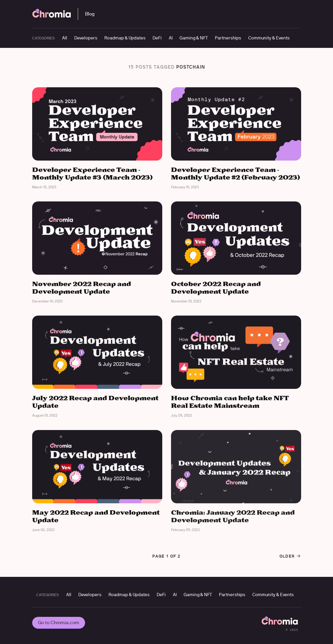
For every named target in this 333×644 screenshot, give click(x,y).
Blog (90, 14)
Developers (86, 38)
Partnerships (228, 38)
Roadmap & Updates (125, 38)
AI (171, 38)
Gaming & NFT (194, 38)
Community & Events (269, 38)
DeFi (157, 38)
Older (290, 556)
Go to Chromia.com (59, 623)
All (65, 38)
